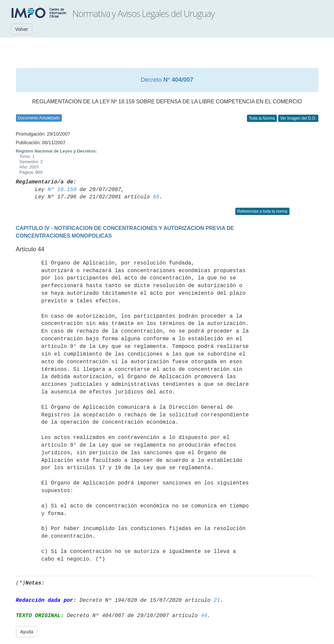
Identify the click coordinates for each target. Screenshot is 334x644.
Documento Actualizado (39, 118)
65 (156, 197)
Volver (22, 29)
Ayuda (27, 632)
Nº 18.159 (62, 190)
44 (204, 616)
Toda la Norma (262, 118)
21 (217, 600)
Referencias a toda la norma (262, 211)
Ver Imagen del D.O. (298, 118)
